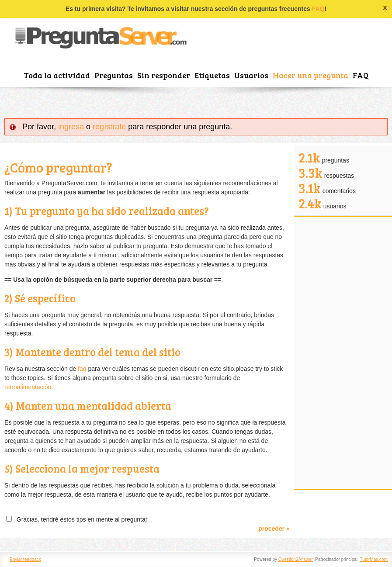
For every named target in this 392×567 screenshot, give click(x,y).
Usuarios (251, 75)
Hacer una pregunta (310, 75)
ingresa (71, 127)
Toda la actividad (57, 75)
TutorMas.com (374, 559)
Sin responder (164, 75)
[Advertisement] (343, 353)
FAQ (318, 9)
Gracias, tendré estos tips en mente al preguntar (80, 519)
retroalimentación (28, 387)
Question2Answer (296, 559)
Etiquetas (212, 75)
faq (82, 369)
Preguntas (114, 75)
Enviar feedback (25, 559)
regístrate (109, 127)
